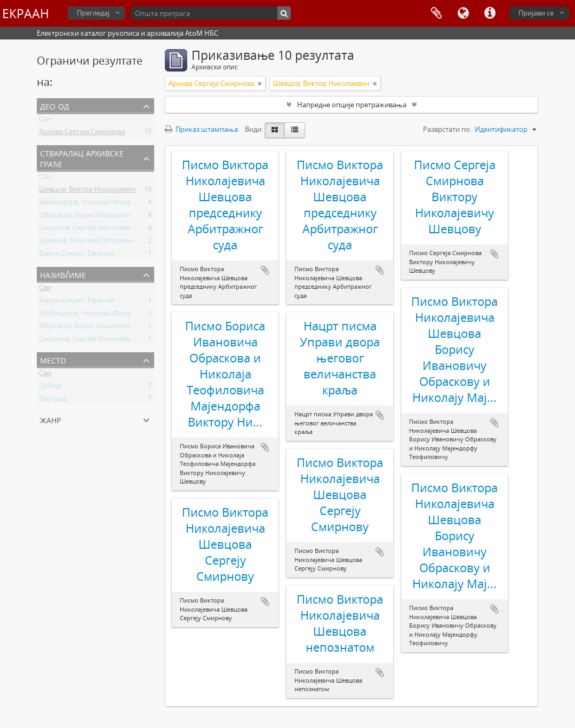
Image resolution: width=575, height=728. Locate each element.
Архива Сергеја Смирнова (82, 133)
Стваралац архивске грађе (82, 158)
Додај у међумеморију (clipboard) (265, 270)
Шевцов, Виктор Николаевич (87, 191)
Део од (55, 105)
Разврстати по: (447, 129)
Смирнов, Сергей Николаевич (89, 230)
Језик (463, 13)
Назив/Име (63, 274)
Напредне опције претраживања (352, 105)
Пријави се (536, 13)
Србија (50, 387)
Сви (45, 121)
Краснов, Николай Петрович (86, 242)
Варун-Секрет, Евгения (77, 255)
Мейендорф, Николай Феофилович (97, 204)
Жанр (50, 419)
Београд (53, 400)
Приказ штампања (201, 129)
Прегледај (93, 13)
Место (53, 359)
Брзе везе (490, 13)
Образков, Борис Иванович (85, 217)
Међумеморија (436, 13)
